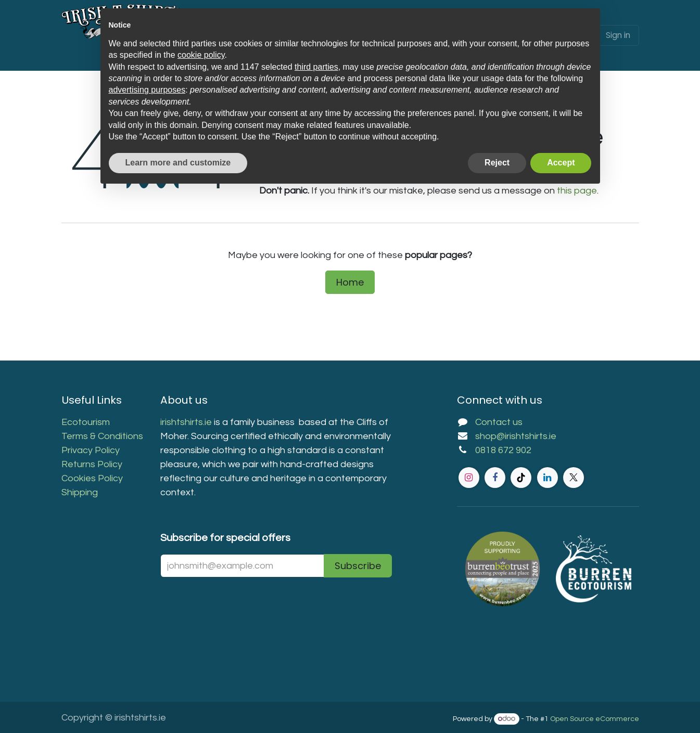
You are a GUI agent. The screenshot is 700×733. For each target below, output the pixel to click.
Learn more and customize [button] (178, 163)
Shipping (80, 492)
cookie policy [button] (201, 55)
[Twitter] (574, 478)
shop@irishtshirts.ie (516, 436)
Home (350, 282)
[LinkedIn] (548, 478)
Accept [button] (561, 163)
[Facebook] (495, 478)
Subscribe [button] (358, 566)
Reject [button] (497, 163)
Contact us (499, 422)
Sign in (618, 35)
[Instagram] (469, 478)
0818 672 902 (503, 450)
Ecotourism (87, 422)
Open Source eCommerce (595, 719)
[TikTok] (521, 478)
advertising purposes (147, 90)
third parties (316, 67)
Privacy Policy (91, 450)
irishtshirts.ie (186, 422)
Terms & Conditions (102, 436)
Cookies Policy (92, 478)
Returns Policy (92, 464)
